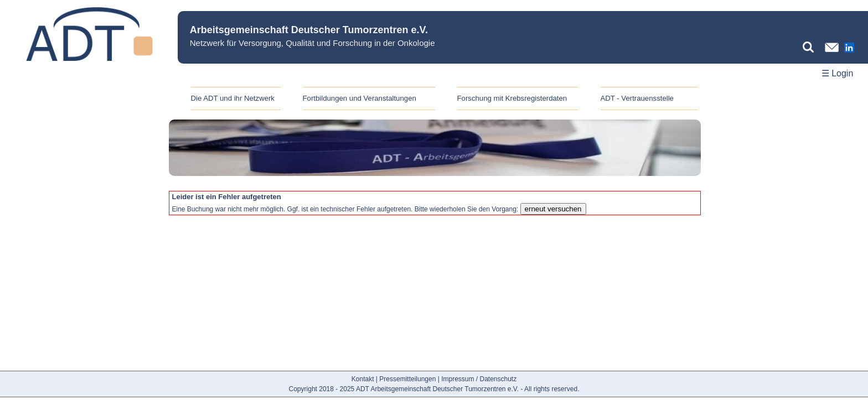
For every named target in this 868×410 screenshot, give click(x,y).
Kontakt (363, 379)
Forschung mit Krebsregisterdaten (512, 98)
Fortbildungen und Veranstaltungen (360, 98)
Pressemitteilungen (407, 379)
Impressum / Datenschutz (479, 379)
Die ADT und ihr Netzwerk (233, 98)
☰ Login (838, 73)
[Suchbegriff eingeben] (811, 47)
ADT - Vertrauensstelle (637, 98)
